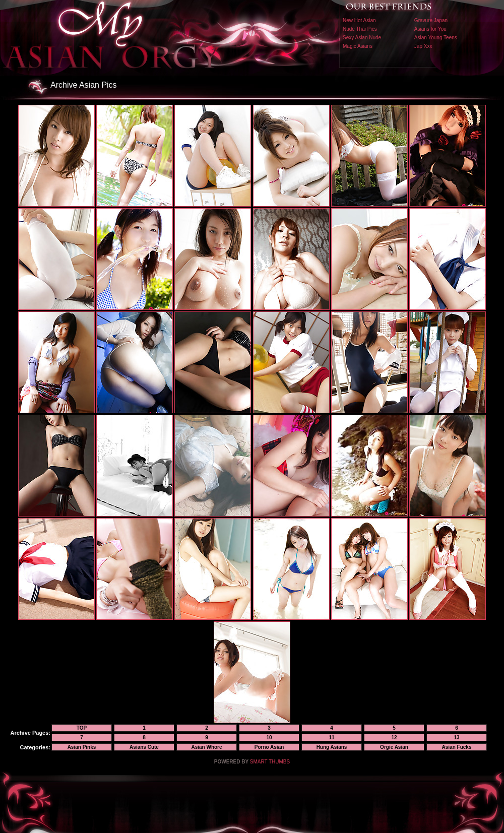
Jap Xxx (423, 46)
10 (269, 738)
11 (331, 738)
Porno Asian (269, 747)
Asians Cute (144, 747)
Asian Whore (206, 747)
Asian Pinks (82, 747)
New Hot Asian (359, 20)
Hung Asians (332, 747)
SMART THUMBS (270, 762)
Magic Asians (358, 46)
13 (456, 738)
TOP (82, 728)
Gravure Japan (431, 20)
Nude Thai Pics (360, 29)
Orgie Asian (394, 747)
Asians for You (430, 29)
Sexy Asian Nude (362, 38)
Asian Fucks (457, 747)
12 (394, 738)
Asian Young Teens (436, 38)
